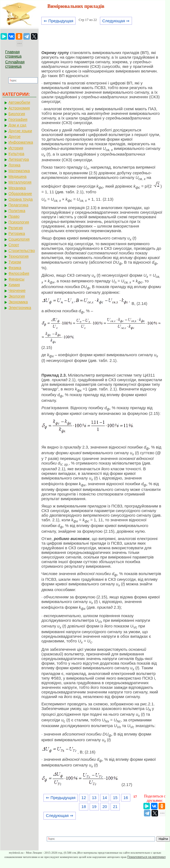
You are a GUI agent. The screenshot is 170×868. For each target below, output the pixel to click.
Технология (18, 256)
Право (14, 216)
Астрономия (19, 108)
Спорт (14, 245)
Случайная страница (15, 64)
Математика (19, 171)
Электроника (20, 308)
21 (115, 807)
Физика (15, 268)
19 (94, 807)
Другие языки (20, 131)
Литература (19, 159)
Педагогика (18, 205)
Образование (20, 194)
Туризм (15, 262)
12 (84, 798)
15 (115, 798)
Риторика (17, 233)
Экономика (18, 302)
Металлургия (20, 182)
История (16, 148)
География (18, 119)
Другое (14, 137)
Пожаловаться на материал (146, 857)
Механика (17, 188)
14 (105, 798)
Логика (14, 165)
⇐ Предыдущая (59, 21)
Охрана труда (21, 199)
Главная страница (13, 54)
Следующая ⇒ (116, 21)
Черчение (17, 291)
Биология (17, 114)
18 (84, 807)
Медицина (18, 176)
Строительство (22, 251)
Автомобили (19, 102)
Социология (19, 239)
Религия (16, 228)
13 (94, 798)
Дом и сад (17, 125)
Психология (19, 222)
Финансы (16, 279)
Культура (16, 154)
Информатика (21, 142)
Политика (17, 211)
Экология (17, 296)
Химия (14, 285)
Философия (19, 273)
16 (126, 798)
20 (105, 807)
